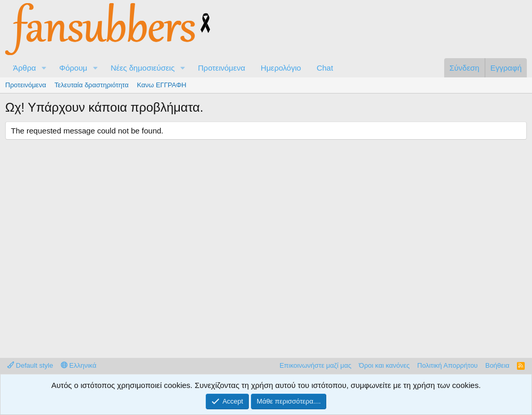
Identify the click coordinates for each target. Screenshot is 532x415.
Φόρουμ (73, 68)
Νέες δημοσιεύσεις (143, 68)
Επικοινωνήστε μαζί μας (315, 365)
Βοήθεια (497, 365)
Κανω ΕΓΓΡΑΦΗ (162, 85)
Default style (30, 365)
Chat (325, 68)
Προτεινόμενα (222, 68)
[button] (44, 68)
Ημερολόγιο (281, 68)
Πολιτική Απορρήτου (447, 365)
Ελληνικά (79, 365)
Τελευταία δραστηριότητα (92, 85)
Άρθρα (24, 68)
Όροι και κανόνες (384, 365)
